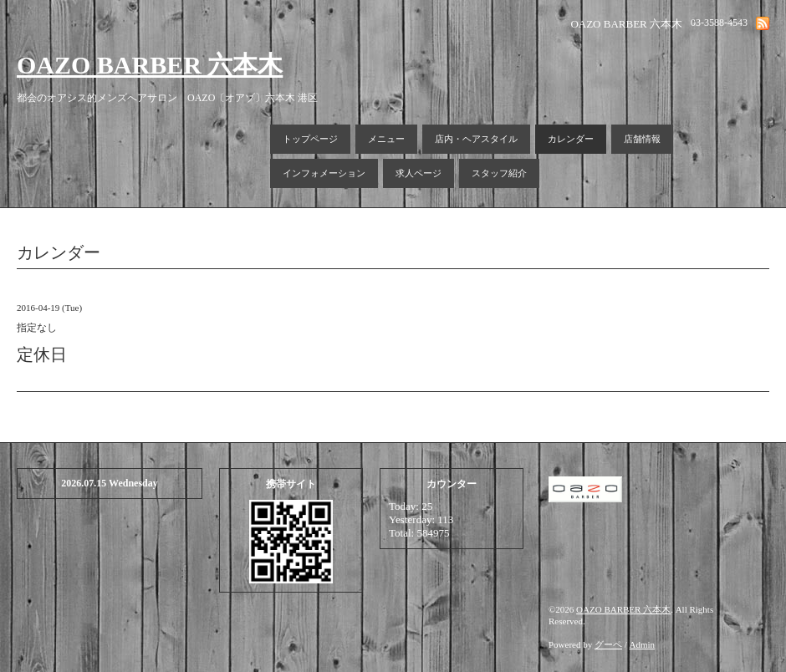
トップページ (310, 139)
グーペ (608, 644)
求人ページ (419, 173)
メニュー (386, 139)
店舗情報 (642, 139)
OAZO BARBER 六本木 (150, 65)
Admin (643, 644)
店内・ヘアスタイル (476, 139)
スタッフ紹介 (499, 173)
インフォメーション (324, 173)
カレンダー (571, 139)
